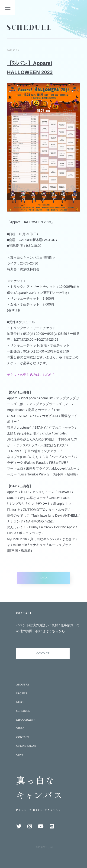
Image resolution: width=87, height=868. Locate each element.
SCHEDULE (23, 711)
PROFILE (22, 693)
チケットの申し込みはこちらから (31, 375)
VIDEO (20, 728)
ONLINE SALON (26, 746)
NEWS (20, 702)
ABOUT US (23, 685)
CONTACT (43, 653)
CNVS (20, 755)
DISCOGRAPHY (26, 720)
